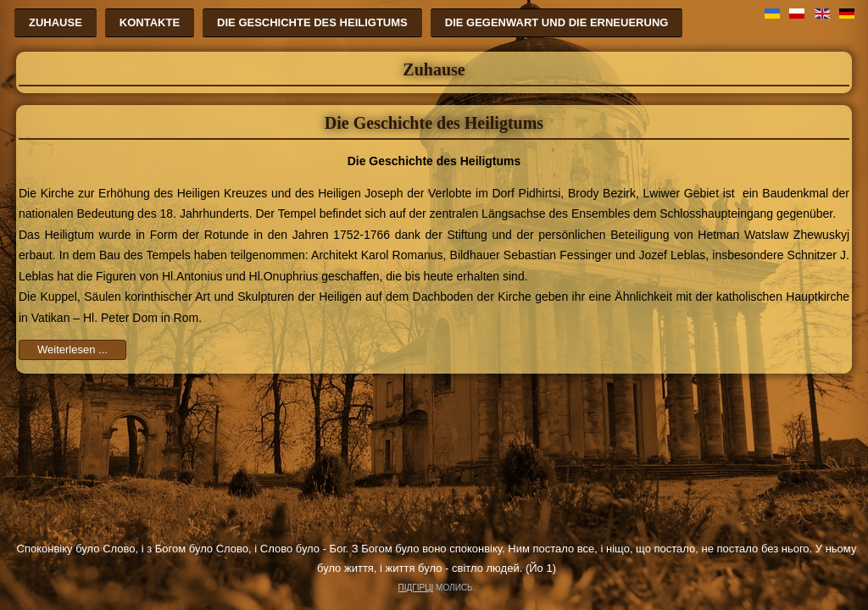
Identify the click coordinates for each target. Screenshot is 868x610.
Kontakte (150, 22)
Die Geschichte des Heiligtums (312, 22)
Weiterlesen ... (72, 349)
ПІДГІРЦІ (416, 588)
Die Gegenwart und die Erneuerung (557, 22)
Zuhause (56, 22)
